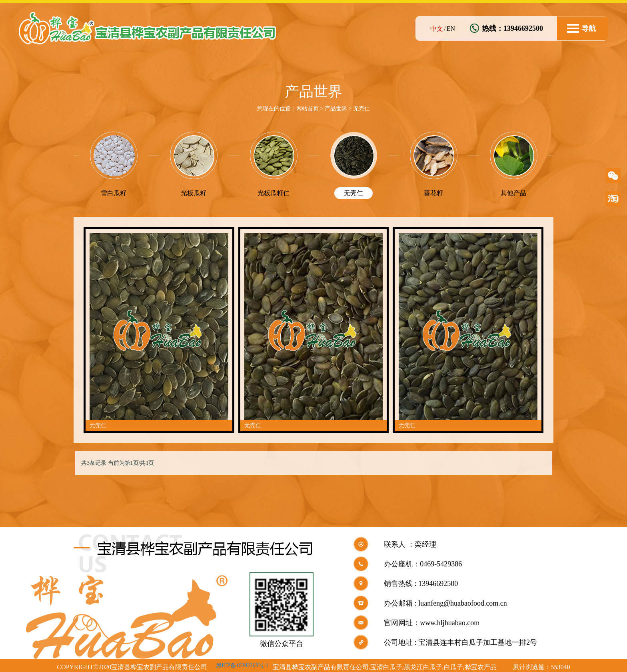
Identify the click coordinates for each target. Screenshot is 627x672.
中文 (437, 29)
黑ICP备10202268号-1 (242, 662)
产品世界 (336, 109)
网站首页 (308, 109)
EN (451, 29)
